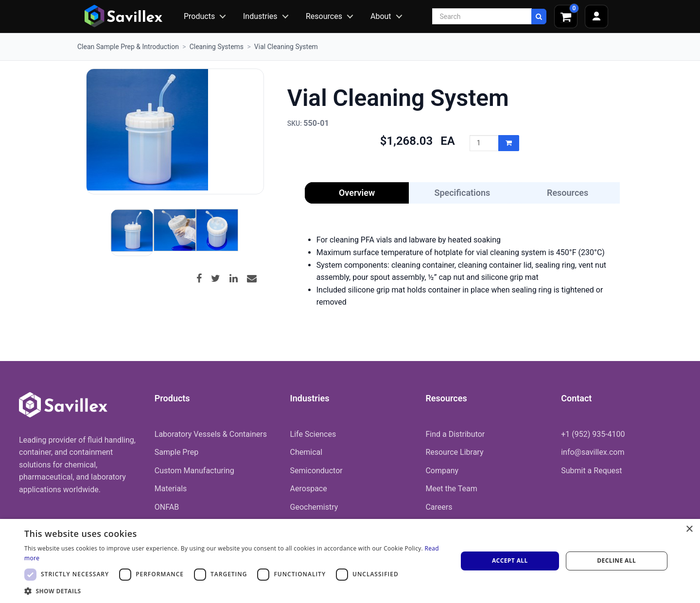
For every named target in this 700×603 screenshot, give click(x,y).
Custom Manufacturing (194, 471)
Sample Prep (176, 452)
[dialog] (350, 561)
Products (199, 16)
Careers (439, 507)
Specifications (462, 193)
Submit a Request (591, 471)
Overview (357, 193)
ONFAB (167, 507)
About (381, 16)
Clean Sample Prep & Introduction (128, 47)
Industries (260, 16)
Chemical (306, 452)
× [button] (689, 529)
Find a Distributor (455, 434)
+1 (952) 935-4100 (593, 434)
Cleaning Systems (217, 47)
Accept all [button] (510, 560)
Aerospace (309, 489)
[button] (235, 591)
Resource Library (454, 452)
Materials (171, 489)
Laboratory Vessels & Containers (211, 434)
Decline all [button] (616, 560)
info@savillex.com (593, 452)
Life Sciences (313, 434)
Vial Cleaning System (286, 47)
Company (442, 471)
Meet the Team (451, 489)
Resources (324, 16)
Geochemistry (314, 507)
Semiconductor (316, 471)
